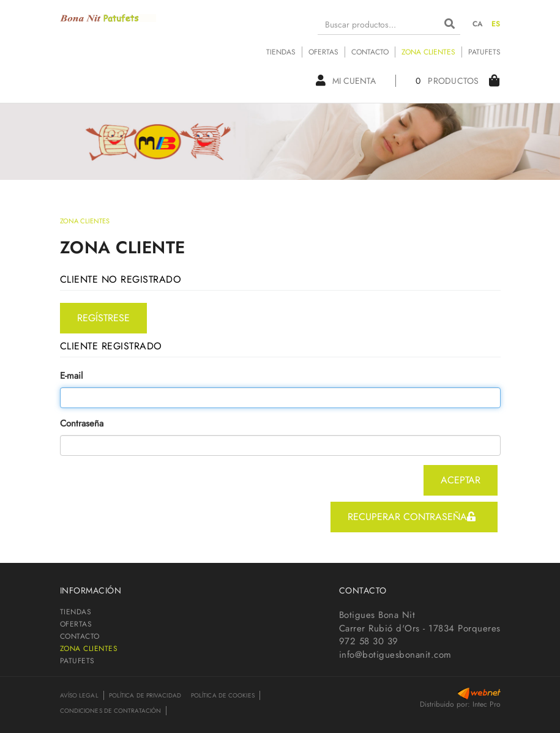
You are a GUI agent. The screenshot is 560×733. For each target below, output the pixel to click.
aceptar (461, 480)
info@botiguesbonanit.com (395, 655)
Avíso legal (79, 695)
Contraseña (82, 424)
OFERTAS (323, 52)
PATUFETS (484, 52)
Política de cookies (223, 695)
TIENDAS (281, 52)
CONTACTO (370, 52)
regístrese (103, 318)
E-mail (71, 376)
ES (496, 24)
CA (478, 24)
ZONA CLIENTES (428, 52)
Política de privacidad (145, 695)
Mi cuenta (346, 81)
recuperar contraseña (412, 517)
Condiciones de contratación (111, 711)
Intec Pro (487, 704)
